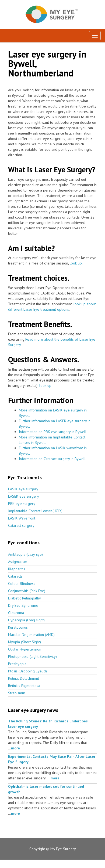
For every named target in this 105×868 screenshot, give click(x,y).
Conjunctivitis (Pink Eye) (27, 591)
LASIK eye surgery (23, 489)
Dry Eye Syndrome (23, 605)
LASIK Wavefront (22, 518)
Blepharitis (17, 569)
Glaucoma (16, 613)
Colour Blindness (22, 584)
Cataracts (15, 576)
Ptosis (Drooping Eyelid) (27, 671)
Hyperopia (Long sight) (26, 620)
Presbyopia (17, 664)
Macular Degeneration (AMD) (31, 635)
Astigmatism (18, 562)
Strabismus (17, 693)
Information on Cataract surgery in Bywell (52, 459)
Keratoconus (18, 627)
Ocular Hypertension (25, 649)
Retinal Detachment (24, 678)
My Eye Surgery (63, 849)
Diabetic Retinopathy (24, 598)
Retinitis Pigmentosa (24, 686)
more (15, 748)
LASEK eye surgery (24, 496)
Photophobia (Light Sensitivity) (32, 656)
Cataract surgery (21, 525)
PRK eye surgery (22, 504)
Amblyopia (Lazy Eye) (25, 554)
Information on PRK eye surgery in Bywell (53, 432)
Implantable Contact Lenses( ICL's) (35, 511)
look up (76, 263)
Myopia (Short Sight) (24, 642)
